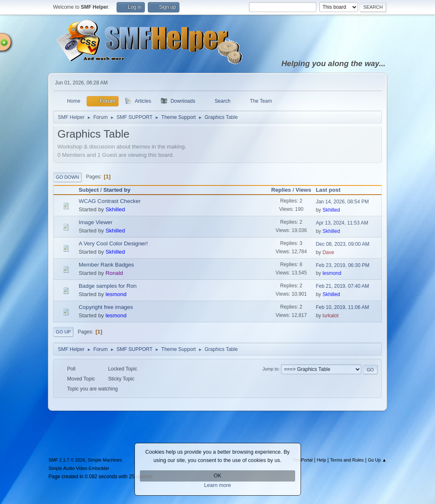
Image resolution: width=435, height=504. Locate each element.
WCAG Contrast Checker (110, 201)
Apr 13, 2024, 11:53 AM (342, 223)
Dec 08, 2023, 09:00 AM (343, 244)
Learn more (217, 485)
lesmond (332, 273)
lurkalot (331, 316)
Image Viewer (96, 222)
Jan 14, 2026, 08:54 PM (342, 202)
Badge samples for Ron (108, 286)
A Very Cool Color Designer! (113, 243)
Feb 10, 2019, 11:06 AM (343, 307)
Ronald (114, 273)
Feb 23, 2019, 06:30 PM (343, 265)
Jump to (270, 369)
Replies (281, 190)
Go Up (63, 332)
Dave (328, 252)
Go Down (67, 177)
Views (303, 190)
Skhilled (115, 209)
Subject (89, 190)
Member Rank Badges (106, 265)
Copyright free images (106, 307)
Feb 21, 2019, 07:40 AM (343, 286)
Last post (332, 190)
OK (217, 476)
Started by (117, 190)
